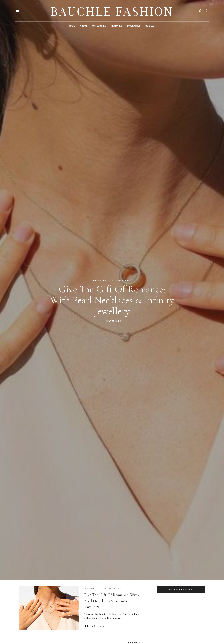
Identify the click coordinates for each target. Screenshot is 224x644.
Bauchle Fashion (112, 11)
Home (72, 26)
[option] (112, 290)
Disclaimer (134, 26)
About (84, 26)
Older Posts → (135, 642)
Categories (99, 26)
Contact (151, 26)
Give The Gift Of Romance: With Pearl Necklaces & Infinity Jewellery (112, 300)
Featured (116, 26)
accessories (99, 280)
